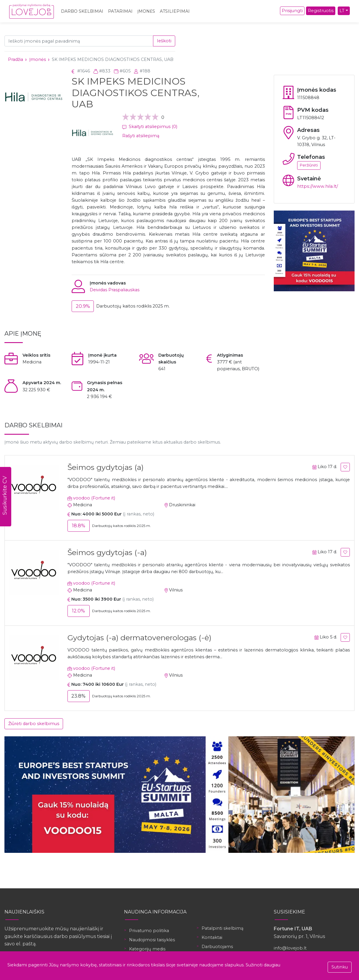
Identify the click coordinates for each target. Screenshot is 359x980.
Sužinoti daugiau (263, 965)
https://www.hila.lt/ (318, 186)
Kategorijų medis (147, 949)
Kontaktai (212, 937)
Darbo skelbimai (82, 11)
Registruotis (321, 11)
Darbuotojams (217, 947)
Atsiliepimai (175, 11)
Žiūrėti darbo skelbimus (34, 724)
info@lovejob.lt (290, 948)
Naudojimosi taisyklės (152, 940)
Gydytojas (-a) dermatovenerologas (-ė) (139, 638)
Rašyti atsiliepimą (141, 136)
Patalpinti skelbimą (222, 928)
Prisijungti (292, 11)
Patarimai (120, 11)
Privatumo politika (149, 931)
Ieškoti (164, 41)
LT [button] (342, 11)
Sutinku (340, 967)
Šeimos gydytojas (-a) (107, 552)
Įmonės (146, 11)
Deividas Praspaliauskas (115, 290)
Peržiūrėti (309, 165)
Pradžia (16, 59)
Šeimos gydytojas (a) (106, 467)
